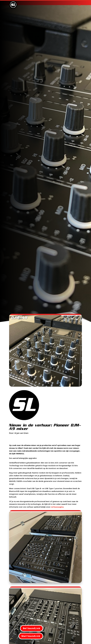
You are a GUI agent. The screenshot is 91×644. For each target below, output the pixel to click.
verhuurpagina (57, 507)
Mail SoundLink (31, 636)
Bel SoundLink (32, 628)
